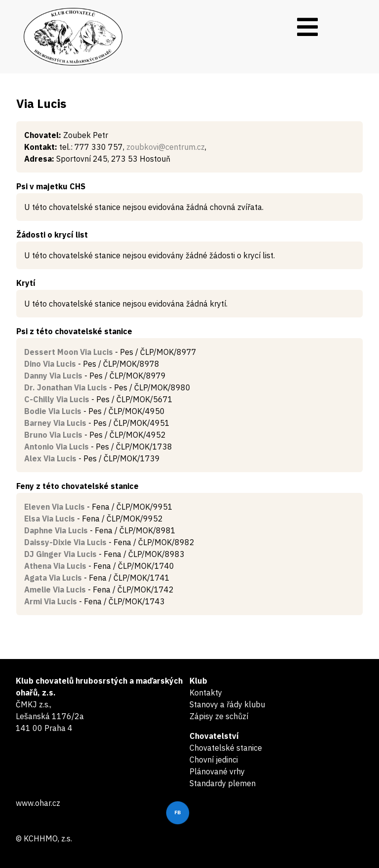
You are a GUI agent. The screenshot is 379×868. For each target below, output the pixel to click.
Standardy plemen (223, 783)
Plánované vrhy (217, 771)
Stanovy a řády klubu (227, 704)
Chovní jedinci (214, 760)
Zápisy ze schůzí (219, 716)
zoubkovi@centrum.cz (166, 147)
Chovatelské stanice (226, 748)
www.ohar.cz (38, 803)
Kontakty (206, 693)
